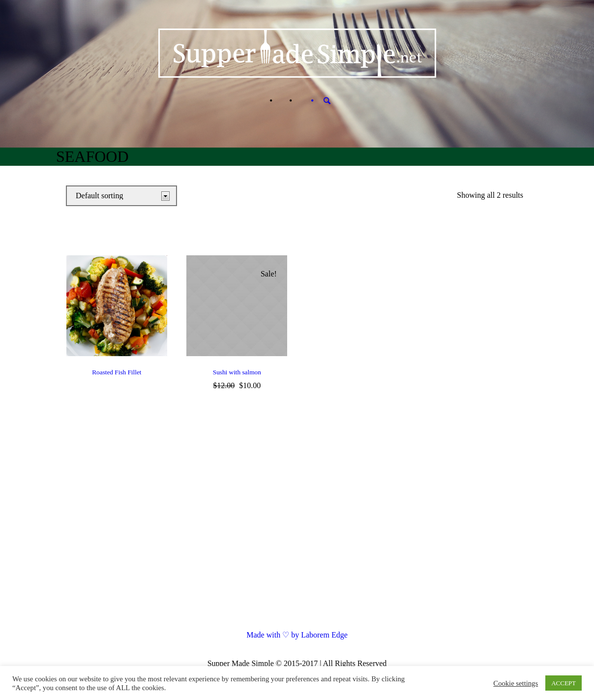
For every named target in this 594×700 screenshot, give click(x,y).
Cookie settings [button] (516, 683)
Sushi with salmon (237, 372)
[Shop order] (121, 196)
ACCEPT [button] (564, 683)
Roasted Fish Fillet (117, 372)
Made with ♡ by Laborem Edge (297, 635)
